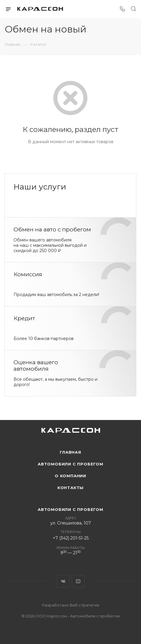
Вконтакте (63, 581)
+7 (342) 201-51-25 (71, 538)
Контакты (70, 488)
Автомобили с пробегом (70, 464)
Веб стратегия (84, 605)
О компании (70, 476)
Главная (70, 452)
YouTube (78, 581)
